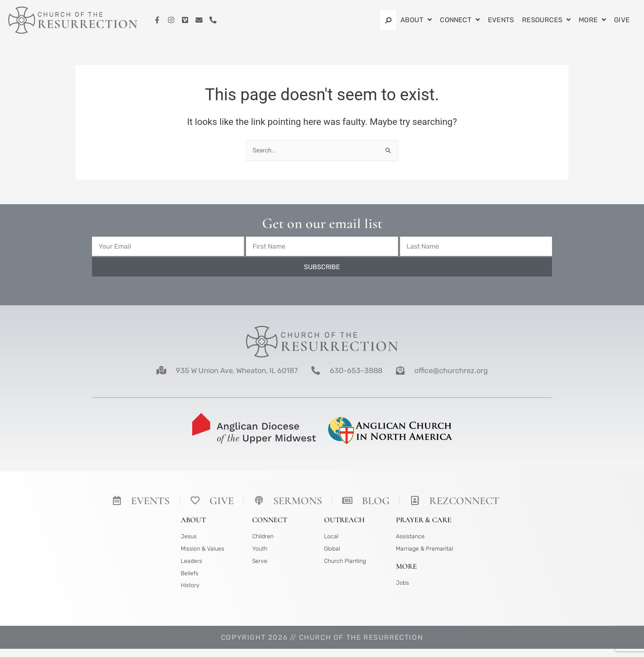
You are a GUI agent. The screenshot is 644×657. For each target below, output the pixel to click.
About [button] (416, 20)
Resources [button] (546, 20)
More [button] (592, 20)
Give (622, 20)
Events (501, 20)
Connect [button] (460, 20)
